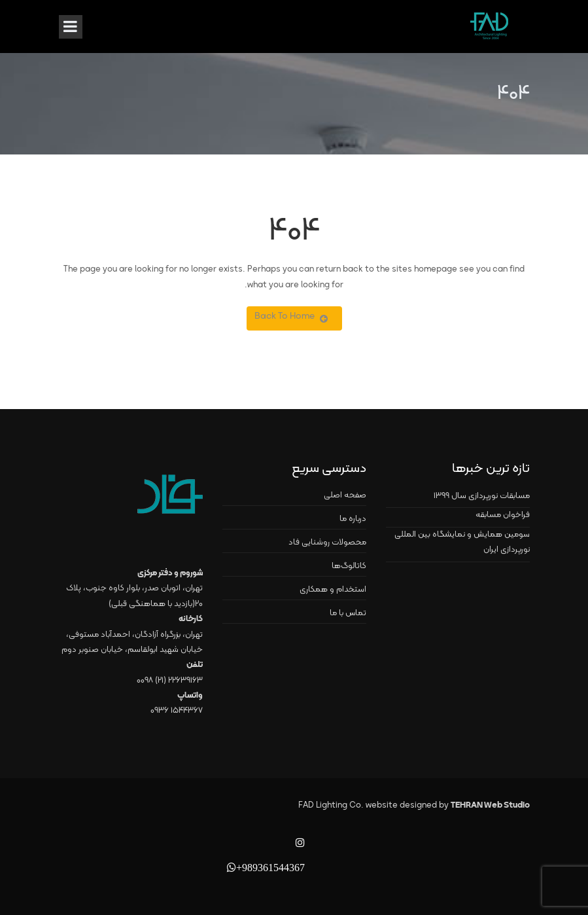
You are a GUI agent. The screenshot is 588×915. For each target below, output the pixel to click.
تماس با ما (348, 613)
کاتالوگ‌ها (349, 566)
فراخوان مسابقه (503, 515)
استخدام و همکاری (333, 590)
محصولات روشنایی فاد (327, 543)
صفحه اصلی (345, 495)
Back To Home (291, 316)
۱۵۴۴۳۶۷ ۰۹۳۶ (177, 711)
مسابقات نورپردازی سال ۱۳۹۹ (482, 496)
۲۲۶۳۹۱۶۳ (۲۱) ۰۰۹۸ (170, 681)
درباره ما (353, 519)
